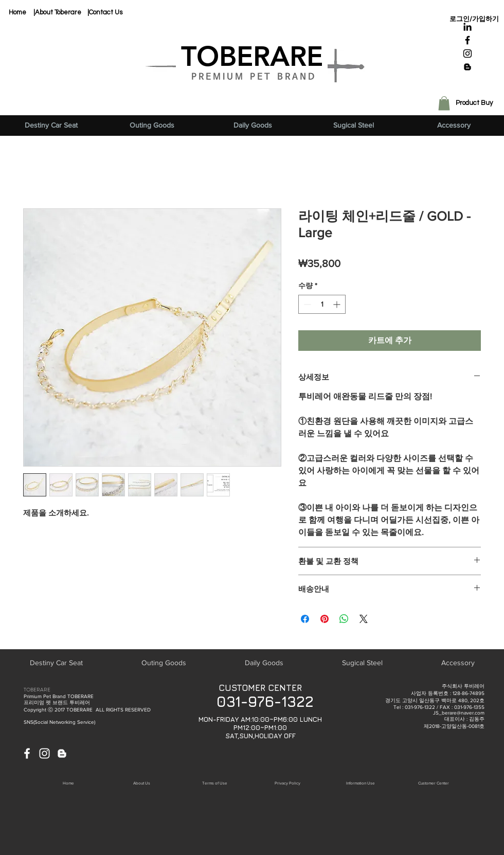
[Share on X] (364, 619)
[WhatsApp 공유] (344, 619)
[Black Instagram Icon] (467, 54)
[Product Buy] (474, 103)
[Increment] (338, 304)
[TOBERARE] (252, 57)
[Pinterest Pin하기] (325, 619)
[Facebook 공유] (305, 619)
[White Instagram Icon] (44, 753)
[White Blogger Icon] (62, 753)
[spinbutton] (322, 304)
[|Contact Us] (105, 13)
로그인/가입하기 (474, 19)
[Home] (17, 13)
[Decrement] (306, 304)
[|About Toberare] (57, 13)
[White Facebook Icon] (27, 753)
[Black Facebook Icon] (467, 40)
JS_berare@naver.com (459, 713)
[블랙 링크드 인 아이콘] (467, 27)
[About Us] (141, 783)
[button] (444, 103)
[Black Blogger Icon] (467, 67)
